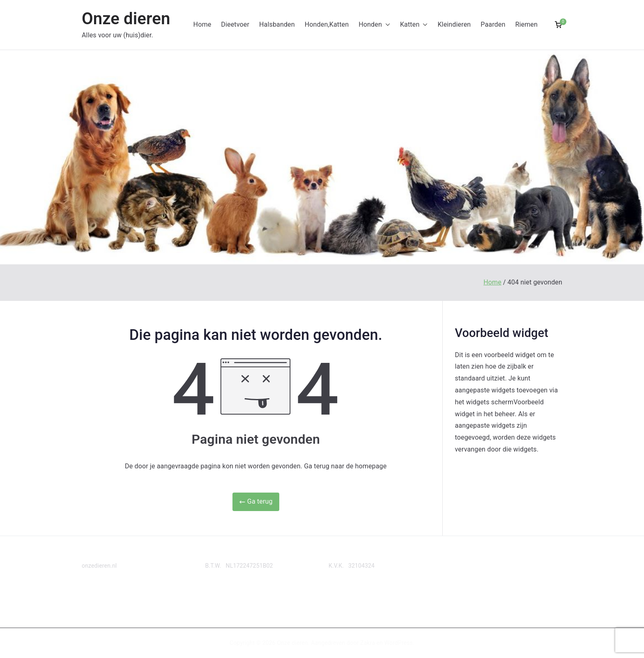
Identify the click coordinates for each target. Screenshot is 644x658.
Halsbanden (277, 24)
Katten (414, 25)
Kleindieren (454, 24)
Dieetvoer (235, 24)
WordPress (399, 643)
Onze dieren (126, 19)
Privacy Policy (100, 598)
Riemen (526, 24)
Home (202, 24)
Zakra (368, 643)
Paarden (493, 24)
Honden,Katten (327, 24)
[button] (386, 25)
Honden (374, 25)
